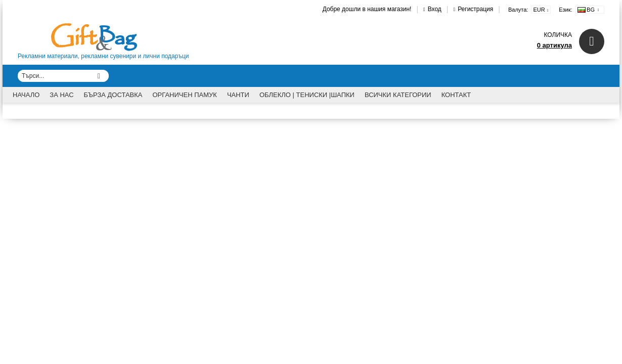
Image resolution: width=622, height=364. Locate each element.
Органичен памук (185, 95)
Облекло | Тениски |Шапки (307, 95)
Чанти (238, 95)
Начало (26, 95)
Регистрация (475, 9)
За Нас (61, 95)
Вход (435, 9)
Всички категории (398, 95)
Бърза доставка (113, 95)
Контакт (456, 95)
